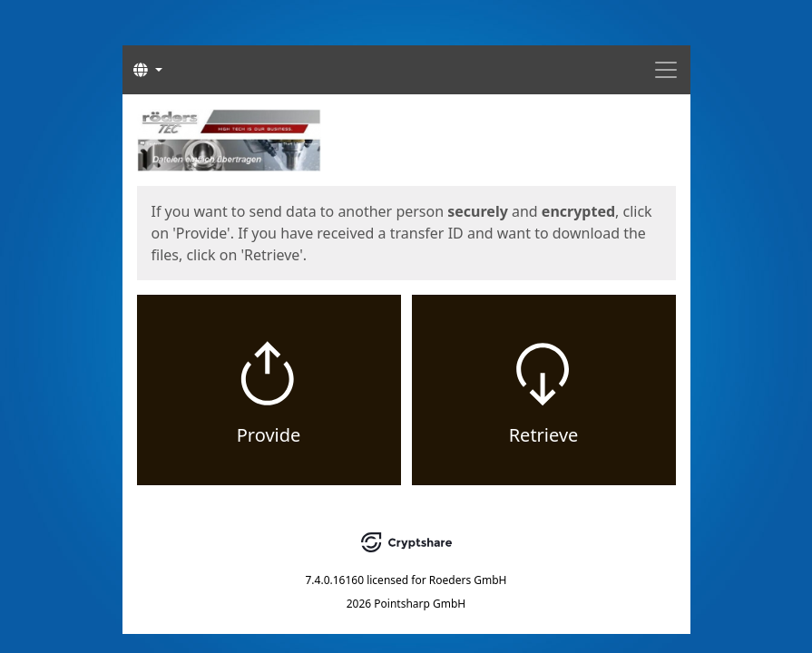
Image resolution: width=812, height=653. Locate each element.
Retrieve (544, 435)
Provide (269, 435)
